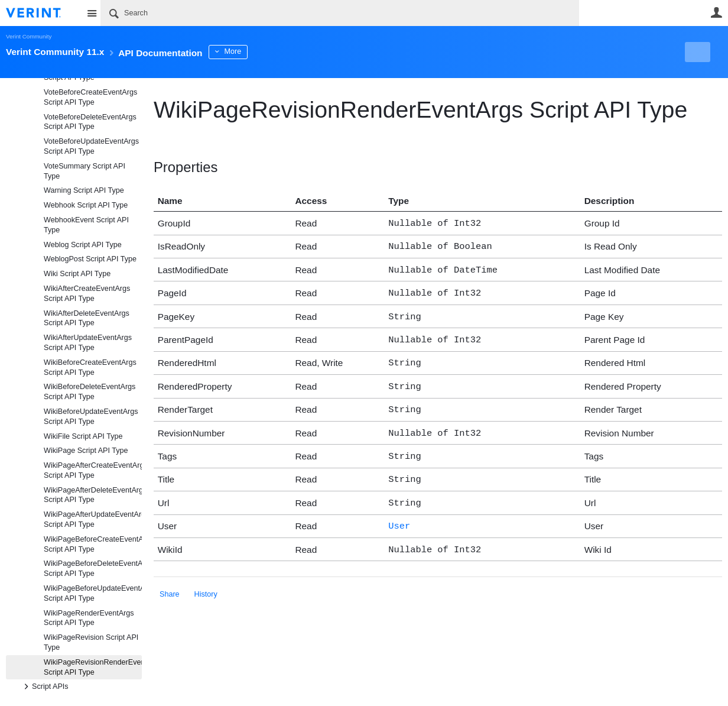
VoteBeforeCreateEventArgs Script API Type (90, 97)
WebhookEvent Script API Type (86, 225)
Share (170, 577)
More (266, 51)
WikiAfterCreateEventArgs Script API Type (87, 294)
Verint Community (29, 36)
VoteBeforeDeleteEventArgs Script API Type (90, 122)
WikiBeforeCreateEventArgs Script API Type (90, 367)
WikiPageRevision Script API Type (91, 642)
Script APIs (44, 686)
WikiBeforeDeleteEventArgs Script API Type (90, 392)
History (206, 577)
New (695, 52)
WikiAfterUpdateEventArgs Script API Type (88, 343)
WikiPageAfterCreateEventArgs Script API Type (93, 470)
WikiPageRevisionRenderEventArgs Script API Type (93, 667)
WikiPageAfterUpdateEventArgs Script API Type (93, 519)
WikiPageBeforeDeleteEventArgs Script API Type (93, 569)
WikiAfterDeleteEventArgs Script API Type (87, 318)
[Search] (340, 13)
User (716, 12)
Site (92, 13)
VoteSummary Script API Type (84, 171)
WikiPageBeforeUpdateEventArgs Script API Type (93, 593)
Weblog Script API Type (83, 245)
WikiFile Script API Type (83, 436)
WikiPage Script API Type (86, 451)
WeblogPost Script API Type (90, 259)
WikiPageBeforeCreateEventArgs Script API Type (93, 544)
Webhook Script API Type (86, 205)
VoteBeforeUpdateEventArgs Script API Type (91, 146)
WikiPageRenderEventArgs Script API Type (89, 618)
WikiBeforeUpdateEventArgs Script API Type (91, 417)
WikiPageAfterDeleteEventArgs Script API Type (93, 495)
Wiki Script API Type (77, 274)
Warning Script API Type (84, 190)
